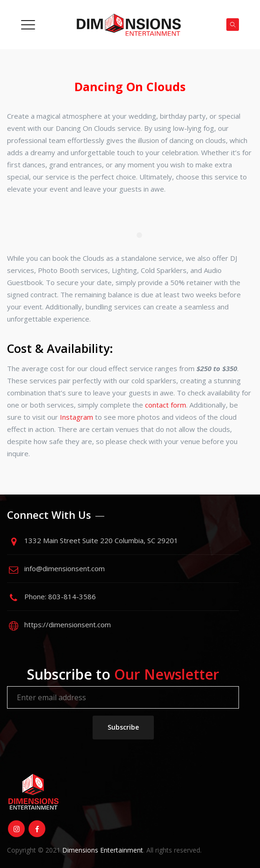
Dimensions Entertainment (103, 850)
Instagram (76, 417)
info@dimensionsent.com (65, 568)
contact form (166, 405)
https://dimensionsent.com (68, 624)
